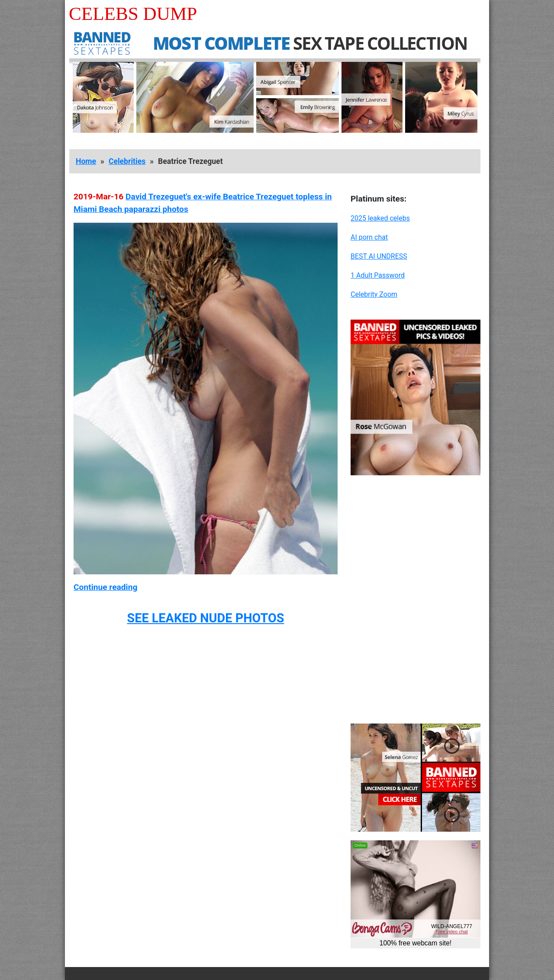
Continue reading (105, 587)
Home (86, 161)
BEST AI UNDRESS (379, 256)
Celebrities (127, 161)
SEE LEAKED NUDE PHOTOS (205, 618)
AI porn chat (369, 237)
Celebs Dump (133, 14)
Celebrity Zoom (374, 294)
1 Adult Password (378, 275)
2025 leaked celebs (380, 218)
